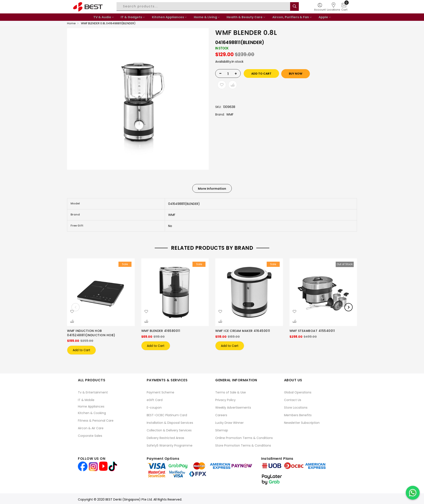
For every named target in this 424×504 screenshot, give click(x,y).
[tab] (212, 188)
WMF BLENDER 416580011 (161, 331)
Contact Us (293, 399)
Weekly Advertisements (233, 406)
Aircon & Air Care (91, 427)
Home (71, 23)
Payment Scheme (160, 391)
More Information (212, 189)
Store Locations (296, 406)
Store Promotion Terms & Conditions (243, 444)
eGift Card (155, 399)
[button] (72, 312)
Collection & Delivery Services (169, 429)
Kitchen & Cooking (92, 412)
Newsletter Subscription (302, 422)
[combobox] (204, 7)
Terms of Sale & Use (231, 391)
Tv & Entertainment (93, 391)
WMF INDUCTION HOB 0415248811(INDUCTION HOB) (91, 333)
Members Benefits (298, 414)
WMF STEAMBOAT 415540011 (312, 331)
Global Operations (298, 391)
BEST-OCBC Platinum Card (167, 414)
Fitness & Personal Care (96, 419)
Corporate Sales (90, 435)
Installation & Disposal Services (170, 422)
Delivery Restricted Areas (165, 437)
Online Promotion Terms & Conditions (244, 437)
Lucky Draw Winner (229, 422)
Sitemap (222, 429)
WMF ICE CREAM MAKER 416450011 (243, 331)
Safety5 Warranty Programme (170, 444)
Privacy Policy (225, 399)
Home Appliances (91, 405)
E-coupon (154, 406)
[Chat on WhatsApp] (413, 493)
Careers (221, 414)
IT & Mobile (86, 399)
